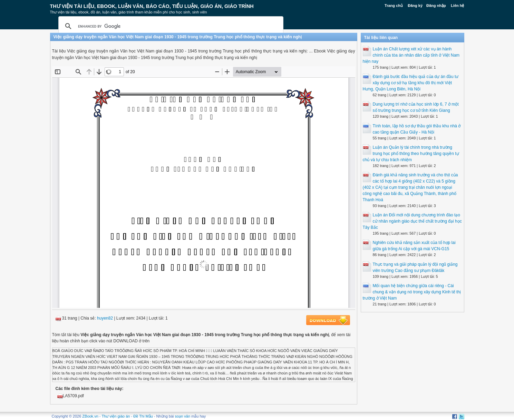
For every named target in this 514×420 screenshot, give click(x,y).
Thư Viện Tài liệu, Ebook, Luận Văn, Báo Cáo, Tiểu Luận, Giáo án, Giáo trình (152, 6)
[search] (170, 26)
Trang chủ (394, 6)
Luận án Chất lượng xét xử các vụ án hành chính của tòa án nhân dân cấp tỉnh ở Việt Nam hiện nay (411, 55)
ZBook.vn (90, 416)
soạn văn (183, 416)
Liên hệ (457, 6)
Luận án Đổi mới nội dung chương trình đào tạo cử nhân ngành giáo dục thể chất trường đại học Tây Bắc (412, 221)
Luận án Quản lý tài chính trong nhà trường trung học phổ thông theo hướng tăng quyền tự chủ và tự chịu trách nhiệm (411, 154)
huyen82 (105, 318)
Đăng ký (415, 6)
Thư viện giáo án (116, 416)
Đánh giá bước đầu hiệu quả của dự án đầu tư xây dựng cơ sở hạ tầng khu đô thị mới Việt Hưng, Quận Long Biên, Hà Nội (411, 83)
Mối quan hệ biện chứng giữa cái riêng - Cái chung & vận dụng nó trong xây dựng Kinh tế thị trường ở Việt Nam (412, 292)
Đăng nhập (436, 6)
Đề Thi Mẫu (143, 416)
